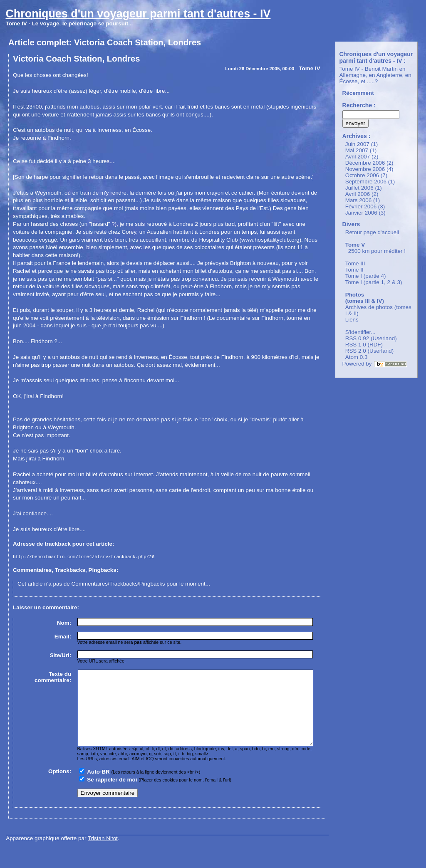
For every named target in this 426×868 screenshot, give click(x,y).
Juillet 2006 (359, 188)
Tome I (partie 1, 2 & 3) (374, 282)
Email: (63, 638)
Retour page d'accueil (372, 232)
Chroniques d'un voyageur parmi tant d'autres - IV (138, 14)
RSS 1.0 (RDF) (364, 345)
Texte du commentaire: (53, 678)
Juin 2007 (357, 144)
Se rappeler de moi (112, 796)
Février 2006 (361, 206)
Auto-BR (98, 788)
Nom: (64, 624)
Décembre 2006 (365, 163)
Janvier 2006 (361, 213)
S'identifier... (360, 332)
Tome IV (309, 68)
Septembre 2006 (366, 182)
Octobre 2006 (362, 175)
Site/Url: (61, 657)
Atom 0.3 (357, 357)
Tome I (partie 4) (366, 276)
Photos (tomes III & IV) (365, 298)
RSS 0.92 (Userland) (371, 338)
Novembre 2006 (365, 169)
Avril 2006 (358, 194)
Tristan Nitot (103, 854)
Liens (352, 320)
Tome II (354, 270)
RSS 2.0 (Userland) (370, 351)
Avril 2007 (358, 157)
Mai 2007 (357, 150)
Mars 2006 (359, 200)
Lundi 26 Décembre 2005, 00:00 (260, 69)
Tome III (355, 263)
